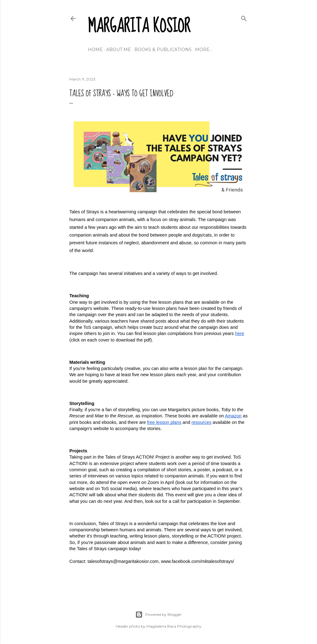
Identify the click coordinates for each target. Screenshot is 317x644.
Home (95, 50)
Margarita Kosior (139, 26)
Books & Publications (163, 50)
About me (119, 50)
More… (204, 50)
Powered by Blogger (158, 615)
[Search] (244, 17)
